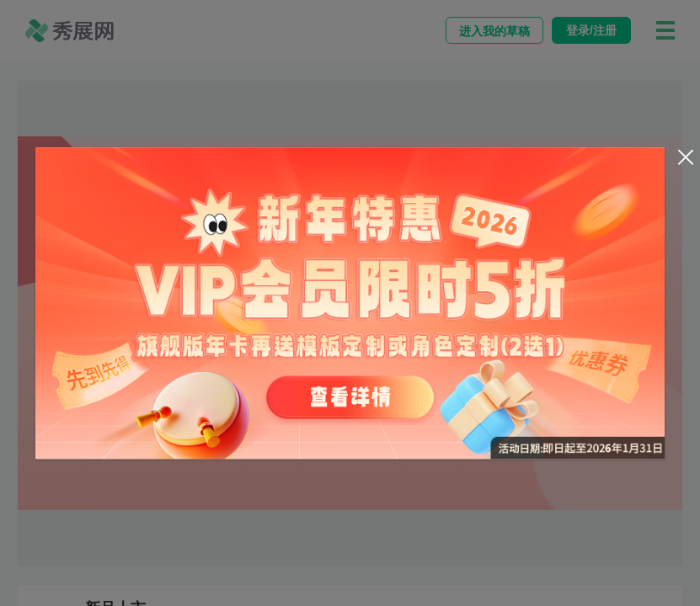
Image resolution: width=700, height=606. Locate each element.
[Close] (686, 157)
